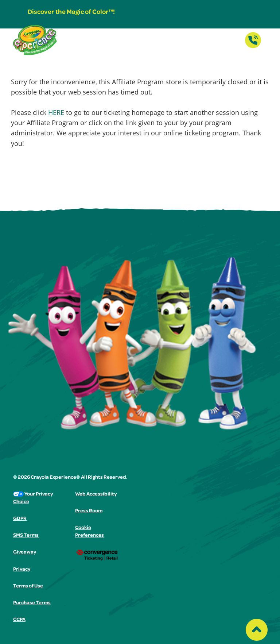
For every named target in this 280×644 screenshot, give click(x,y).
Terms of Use (28, 586)
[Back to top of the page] (257, 628)
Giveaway (25, 552)
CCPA (19, 620)
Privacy (22, 570)
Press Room (89, 511)
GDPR (20, 519)
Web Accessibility (96, 494)
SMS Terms (26, 536)
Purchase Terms (32, 603)
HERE (56, 112)
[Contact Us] (253, 46)
